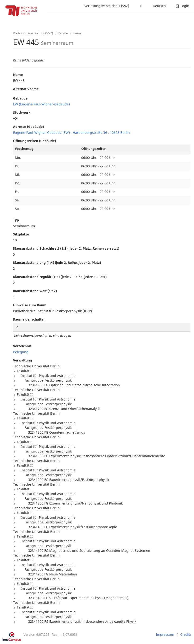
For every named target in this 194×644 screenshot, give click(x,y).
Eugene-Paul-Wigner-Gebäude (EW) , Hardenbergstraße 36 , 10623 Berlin (71, 133)
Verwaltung (23, 360)
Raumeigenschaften (29, 319)
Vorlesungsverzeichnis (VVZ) (107, 6)
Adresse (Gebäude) (28, 127)
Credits (186, 634)
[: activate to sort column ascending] (102, 327)
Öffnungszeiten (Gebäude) (34, 141)
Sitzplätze (21, 234)
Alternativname (26, 89)
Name (18, 75)
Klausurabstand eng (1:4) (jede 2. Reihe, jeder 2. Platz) (57, 263)
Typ (16, 220)
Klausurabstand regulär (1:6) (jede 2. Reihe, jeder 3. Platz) (60, 277)
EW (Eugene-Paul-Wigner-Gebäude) (41, 104)
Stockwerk (22, 112)
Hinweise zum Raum (30, 305)
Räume (63, 33)
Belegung (21, 352)
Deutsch (159, 6)
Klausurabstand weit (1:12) (35, 291)
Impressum (165, 634)
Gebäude (20, 98)
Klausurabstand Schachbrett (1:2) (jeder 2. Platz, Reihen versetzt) (66, 248)
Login (182, 6)
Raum (77, 33)
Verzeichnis (22, 346)
